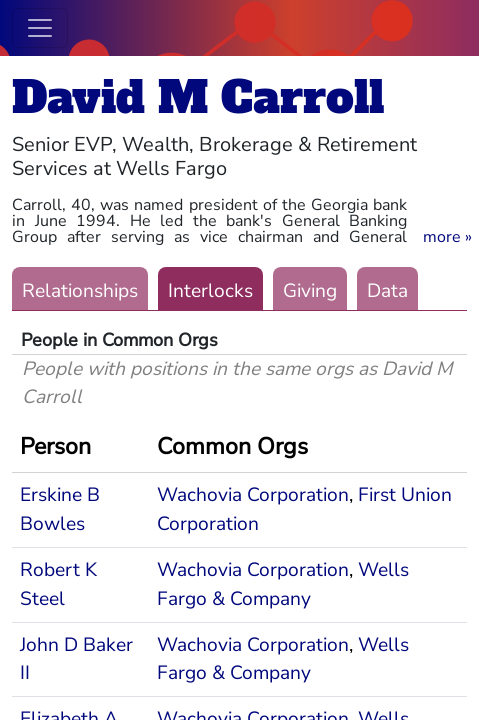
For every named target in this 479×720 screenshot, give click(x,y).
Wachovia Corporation (253, 495)
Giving (310, 291)
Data (387, 291)
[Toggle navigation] (40, 28)
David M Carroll (198, 97)
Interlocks (210, 291)
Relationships (80, 291)
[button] (447, 237)
